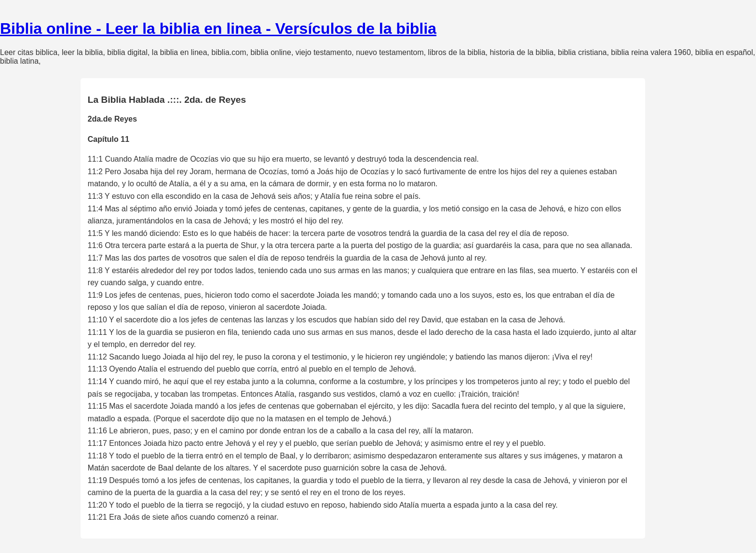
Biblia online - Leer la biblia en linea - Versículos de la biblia (218, 28)
